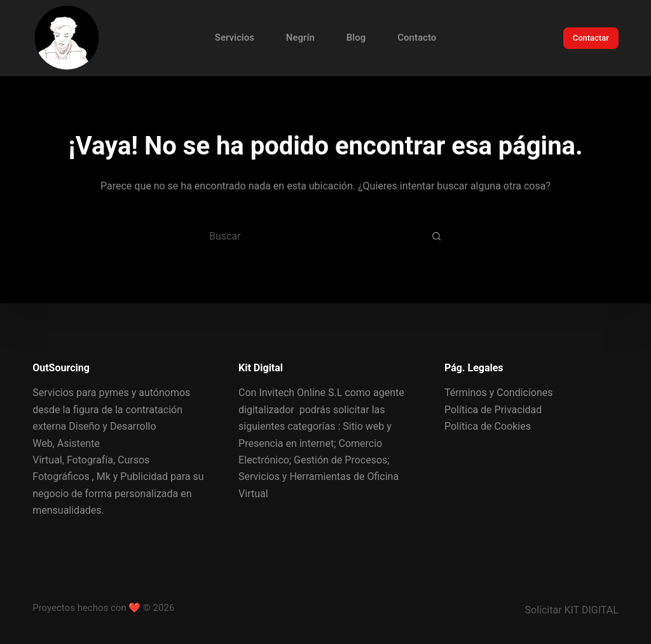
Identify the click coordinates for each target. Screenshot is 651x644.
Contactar (591, 38)
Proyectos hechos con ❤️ (86, 608)
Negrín (300, 38)
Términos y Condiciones (499, 393)
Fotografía (90, 460)
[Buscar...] (310, 236)
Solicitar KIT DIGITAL (572, 610)
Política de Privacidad (493, 410)
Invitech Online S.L (300, 393)
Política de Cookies (488, 426)
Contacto (417, 38)
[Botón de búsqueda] (437, 236)
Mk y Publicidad (132, 476)
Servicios (235, 38)
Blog (356, 38)
